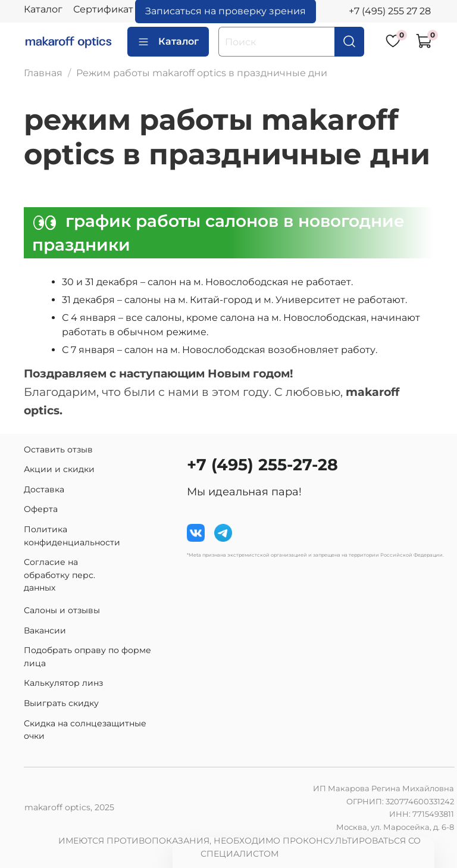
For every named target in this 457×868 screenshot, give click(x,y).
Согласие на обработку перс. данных (60, 575)
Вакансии (45, 630)
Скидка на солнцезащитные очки (85, 730)
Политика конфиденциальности (72, 536)
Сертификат (103, 9)
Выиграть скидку (61, 703)
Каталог (43, 9)
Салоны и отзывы (62, 610)
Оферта (41, 509)
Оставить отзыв (58, 449)
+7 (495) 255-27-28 (262, 465)
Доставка (44, 489)
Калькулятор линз (63, 683)
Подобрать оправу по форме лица (87, 657)
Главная (43, 73)
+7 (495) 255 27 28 (390, 11)
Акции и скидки (59, 469)
